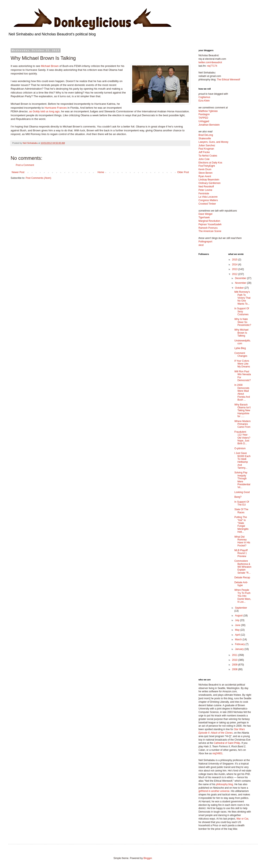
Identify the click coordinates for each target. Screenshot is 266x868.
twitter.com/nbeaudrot (210, 62)
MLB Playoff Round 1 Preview (241, 553)
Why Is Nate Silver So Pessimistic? (243, 322)
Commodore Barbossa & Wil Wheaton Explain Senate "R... (243, 567)
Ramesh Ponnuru (208, 228)
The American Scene (210, 231)
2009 (235, 665)
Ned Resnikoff (206, 187)
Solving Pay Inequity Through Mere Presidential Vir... (242, 480)
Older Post (183, 172)
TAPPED (203, 118)
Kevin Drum (205, 169)
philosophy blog (224, 784)
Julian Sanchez (207, 145)
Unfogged (204, 121)
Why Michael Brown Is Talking (241, 333)
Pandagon (204, 114)
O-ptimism (240, 448)
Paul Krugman (206, 149)
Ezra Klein (204, 101)
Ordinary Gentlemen (210, 183)
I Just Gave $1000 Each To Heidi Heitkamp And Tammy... (242, 460)
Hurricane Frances (56, 108)
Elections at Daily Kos (210, 163)
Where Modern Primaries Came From (242, 424)
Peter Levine (205, 190)
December (241, 278)
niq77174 (212, 66)
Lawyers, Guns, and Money (213, 142)
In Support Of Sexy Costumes (242, 311)
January (240, 649)
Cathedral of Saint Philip (227, 743)
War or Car (242, 819)
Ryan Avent (205, 176)
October (240, 288)
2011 (235, 655)
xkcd (201, 245)
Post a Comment (25, 165)
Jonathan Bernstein (209, 125)
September (241, 608)
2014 (235, 265)
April (238, 635)
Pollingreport (205, 242)
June (238, 625)
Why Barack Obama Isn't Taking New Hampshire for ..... (242, 411)
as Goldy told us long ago (44, 111)
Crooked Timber (207, 204)
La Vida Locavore (208, 197)
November (241, 283)
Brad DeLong (206, 135)
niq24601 (217, 753)
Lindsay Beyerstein (209, 180)
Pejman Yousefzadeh (210, 224)
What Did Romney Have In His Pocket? (242, 541)
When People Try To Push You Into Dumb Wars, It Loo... (243, 596)
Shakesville (205, 138)
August (239, 616)
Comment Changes (241, 355)
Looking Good (242, 492)
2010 (235, 660)
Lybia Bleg (240, 348)
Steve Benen (206, 173)
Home (101, 172)
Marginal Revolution (209, 221)
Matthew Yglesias (208, 111)
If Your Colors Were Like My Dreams (242, 364)
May (238, 630)
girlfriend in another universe (214, 791)
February (240, 644)
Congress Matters (208, 200)
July (237, 620)
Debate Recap (242, 578)
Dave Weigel (205, 214)
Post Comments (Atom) (38, 178)
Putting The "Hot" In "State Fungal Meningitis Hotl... (241, 525)
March (239, 639)
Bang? (238, 497)
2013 (235, 269)
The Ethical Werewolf (228, 80)
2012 (235, 274)
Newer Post (18, 172)
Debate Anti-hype (241, 584)
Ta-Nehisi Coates (208, 156)
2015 (235, 260)
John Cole (204, 159)
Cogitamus (204, 97)
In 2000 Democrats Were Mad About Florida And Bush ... (242, 392)
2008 (235, 669)
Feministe (204, 194)
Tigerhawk (204, 217)
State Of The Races (241, 511)
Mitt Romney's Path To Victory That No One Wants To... (242, 298)
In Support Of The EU (242, 503)
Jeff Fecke (204, 152)
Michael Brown (50, 66)
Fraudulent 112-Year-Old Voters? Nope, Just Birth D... (242, 438)
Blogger (148, 858)
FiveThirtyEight (207, 166)
